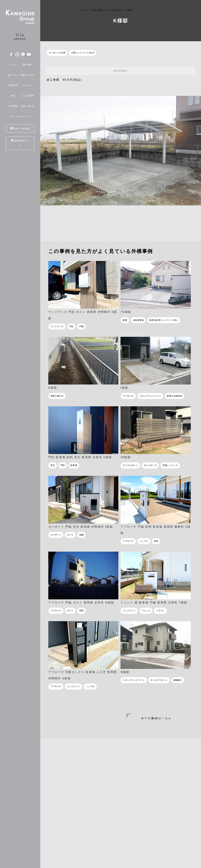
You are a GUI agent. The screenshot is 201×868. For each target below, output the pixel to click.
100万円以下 (121, 71)
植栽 (81, 535)
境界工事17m (57, 396)
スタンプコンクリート (150, 396)
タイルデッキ (150, 465)
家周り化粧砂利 (175, 396)
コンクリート (129, 611)
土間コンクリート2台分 (83, 53)
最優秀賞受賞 (20, 36)
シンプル (144, 541)
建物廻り (178, 680)
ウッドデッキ (57, 326)
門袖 (81, 326)
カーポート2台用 (57, 53)
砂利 (156, 541)
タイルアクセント (159, 680)
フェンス (146, 611)
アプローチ (128, 396)
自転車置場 (138, 320)
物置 (125, 320)
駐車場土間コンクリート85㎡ (164, 320)
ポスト (70, 535)
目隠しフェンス (170, 465)
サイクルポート (130, 465)
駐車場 (74, 465)
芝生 (53, 465)
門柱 (71, 326)
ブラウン (160, 611)
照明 (81, 611)
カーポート (56, 535)
